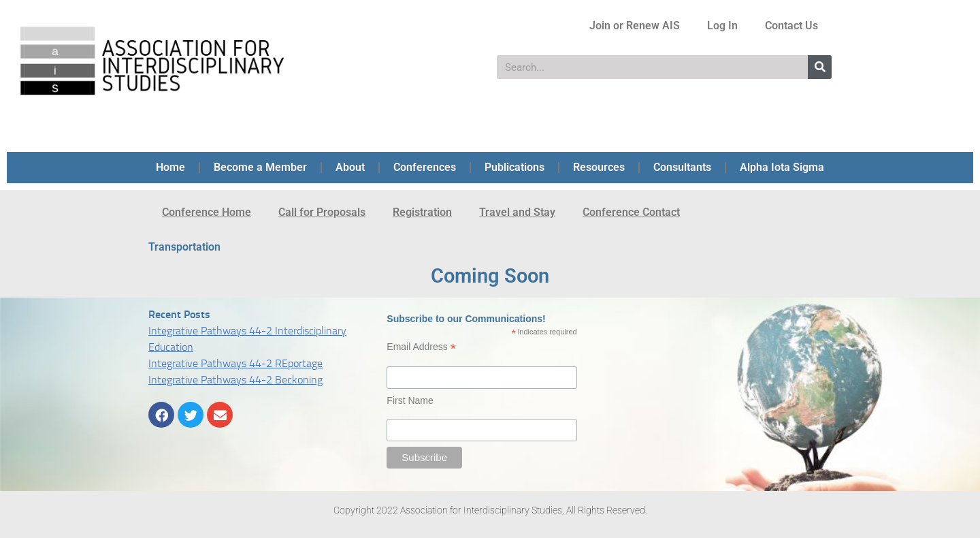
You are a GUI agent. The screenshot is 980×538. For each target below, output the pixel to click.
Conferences (425, 167)
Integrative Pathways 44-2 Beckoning (235, 380)
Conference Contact (631, 212)
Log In (722, 26)
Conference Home (207, 212)
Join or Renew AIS (635, 26)
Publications (514, 167)
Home (170, 167)
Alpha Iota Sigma (782, 167)
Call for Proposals (322, 212)
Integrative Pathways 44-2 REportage (235, 363)
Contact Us (791, 26)
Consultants (682, 167)
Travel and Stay (517, 212)
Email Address (421, 347)
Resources (599, 167)
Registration (422, 212)
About (350, 167)
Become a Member (260, 167)
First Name (410, 400)
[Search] (820, 67)
